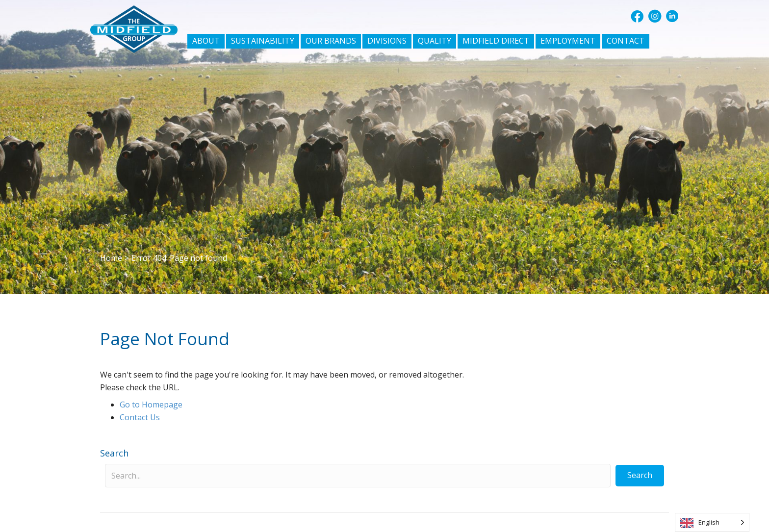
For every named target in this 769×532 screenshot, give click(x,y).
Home (111, 258)
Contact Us (140, 417)
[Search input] (358, 476)
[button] (637, 16)
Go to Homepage (151, 405)
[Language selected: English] (712, 522)
